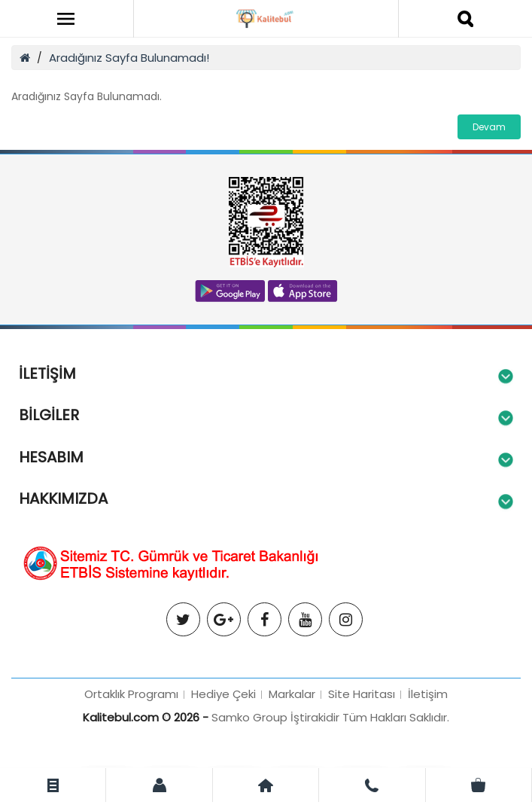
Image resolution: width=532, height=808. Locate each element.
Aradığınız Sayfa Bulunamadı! (129, 58)
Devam (489, 127)
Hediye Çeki (223, 694)
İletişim (428, 694)
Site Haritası (362, 694)
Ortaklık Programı (131, 694)
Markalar (292, 694)
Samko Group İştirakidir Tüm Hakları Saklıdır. (330, 717)
